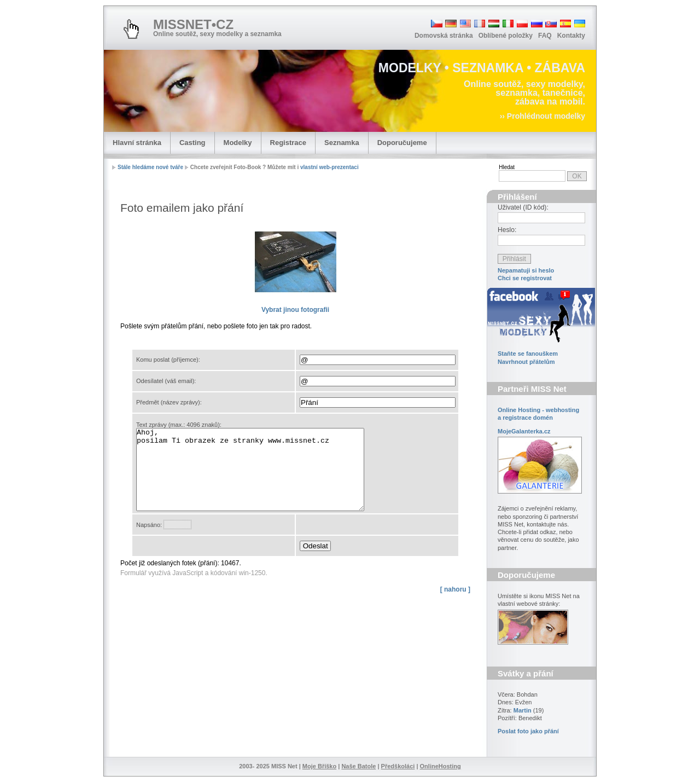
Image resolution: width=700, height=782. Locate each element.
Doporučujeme (402, 143)
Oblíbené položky (506, 36)
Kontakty (571, 36)
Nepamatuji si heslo (526, 270)
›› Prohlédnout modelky (542, 116)
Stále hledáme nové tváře (150, 167)
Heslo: (507, 230)
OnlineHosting (441, 766)
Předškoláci (398, 766)
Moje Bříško (319, 766)
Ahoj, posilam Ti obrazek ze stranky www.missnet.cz (264, 478)
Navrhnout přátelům (526, 362)
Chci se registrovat (525, 278)
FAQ (545, 36)
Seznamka (342, 143)
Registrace (288, 143)
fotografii (295, 310)
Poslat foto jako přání (528, 731)
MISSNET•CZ (193, 24)
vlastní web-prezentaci (329, 167)
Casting (192, 143)
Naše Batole (358, 766)
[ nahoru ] (455, 606)
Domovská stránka (444, 36)
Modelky (238, 143)
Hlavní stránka (137, 143)
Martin (523, 710)
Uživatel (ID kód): (523, 207)
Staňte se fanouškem (528, 354)
